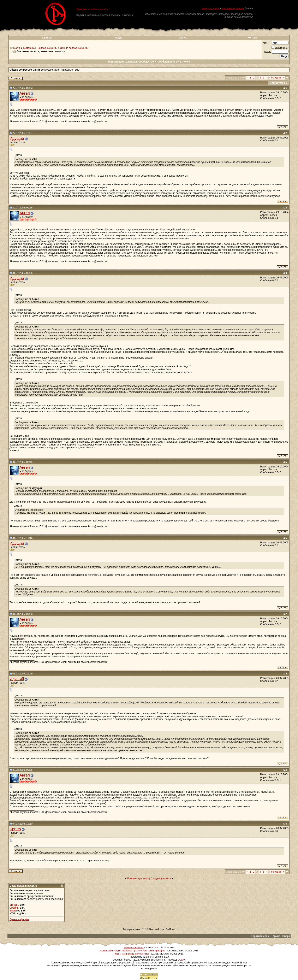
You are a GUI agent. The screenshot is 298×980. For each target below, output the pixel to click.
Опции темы (277, 83)
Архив (276, 936)
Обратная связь (260, 936)
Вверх (286, 936)
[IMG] (13, 911)
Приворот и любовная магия (92, 9)
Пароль (267, 52)
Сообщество (148, 62)
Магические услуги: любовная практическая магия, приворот (132, 951)
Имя (265, 43)
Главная (47, 38)
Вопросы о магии (47, 48)
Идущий (17, 138)
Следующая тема (161, 879)
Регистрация (116, 62)
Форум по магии (210, 8)
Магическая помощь (233, 8)
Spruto (15, 829)
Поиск (186, 62)
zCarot (182, 960)
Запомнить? (280, 48)
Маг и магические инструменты (132, 954)
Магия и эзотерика (24, 48)
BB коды (14, 905)
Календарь (131, 62)
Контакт (252, 38)
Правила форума (19, 919)
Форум (118, 38)
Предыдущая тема (138, 879)
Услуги (183, 38)
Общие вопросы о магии (74, 48)
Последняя (277, 78)
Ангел (25, 93)
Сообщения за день (170, 62)
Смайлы (14, 908)
